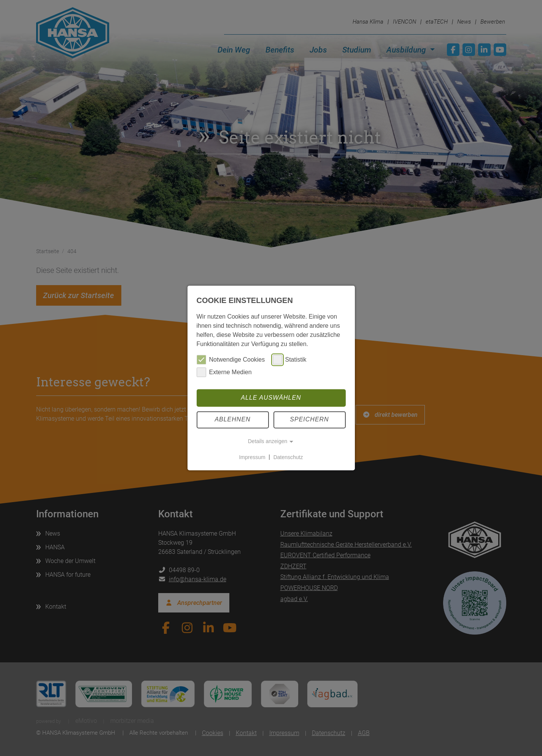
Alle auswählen (271, 398)
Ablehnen (232, 420)
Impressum (252, 457)
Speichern (309, 420)
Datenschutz (288, 457)
